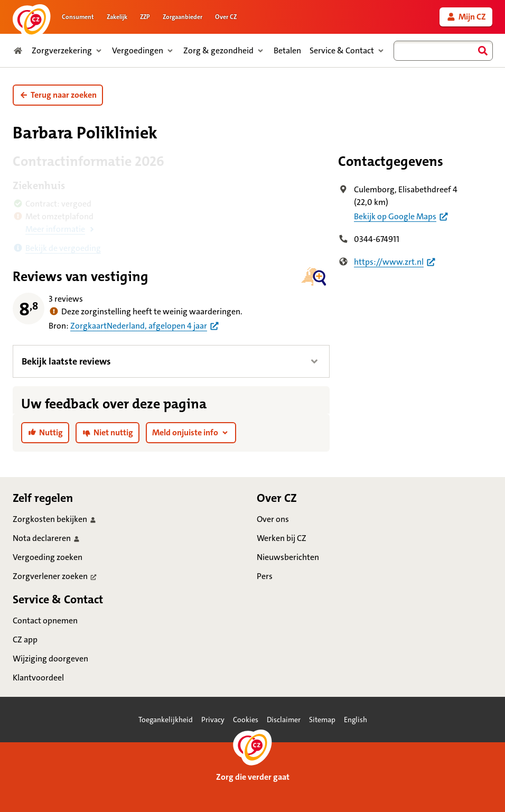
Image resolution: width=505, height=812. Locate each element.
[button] (58, 95)
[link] (466, 17)
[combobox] (443, 51)
